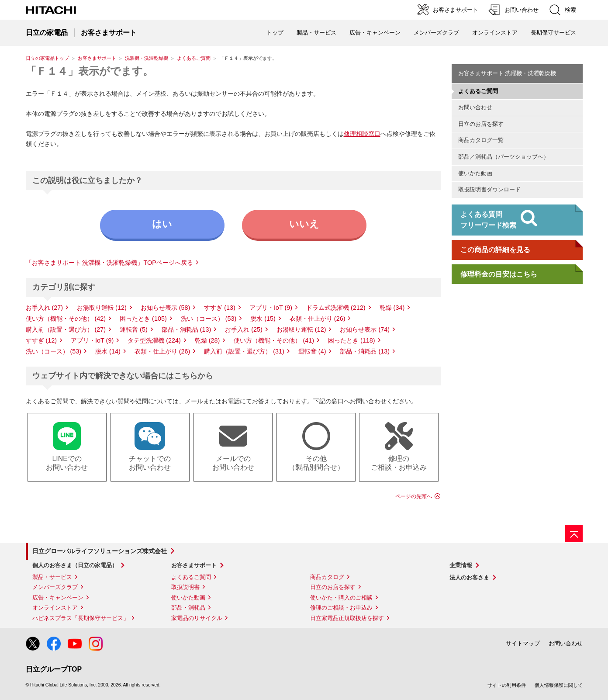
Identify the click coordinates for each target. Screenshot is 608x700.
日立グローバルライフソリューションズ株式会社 (100, 551)
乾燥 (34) (392, 308)
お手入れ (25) (244, 329)
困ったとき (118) (352, 340)
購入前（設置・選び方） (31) (244, 351)
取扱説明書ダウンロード (489, 189)
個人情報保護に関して (559, 685)
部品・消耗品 (188, 608)
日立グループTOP (54, 669)
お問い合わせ (475, 107)
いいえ (304, 224)
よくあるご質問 (194, 58)
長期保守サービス (553, 33)
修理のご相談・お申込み (341, 608)
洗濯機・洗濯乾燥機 (147, 58)
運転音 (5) (134, 329)
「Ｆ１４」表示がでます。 (90, 71)
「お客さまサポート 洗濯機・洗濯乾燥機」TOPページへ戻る (109, 263)
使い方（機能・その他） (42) (66, 319)
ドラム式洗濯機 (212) (336, 308)
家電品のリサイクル (197, 618)
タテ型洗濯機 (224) (154, 340)
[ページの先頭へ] (574, 534)
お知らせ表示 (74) (365, 329)
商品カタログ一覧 (481, 140)
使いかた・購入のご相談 (341, 598)
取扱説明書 (185, 587)
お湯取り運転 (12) (102, 308)
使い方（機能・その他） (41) (274, 340)
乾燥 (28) (207, 340)
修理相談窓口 (362, 134)
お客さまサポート (97, 58)
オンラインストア (495, 33)
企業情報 (461, 565)
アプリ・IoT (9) (271, 308)
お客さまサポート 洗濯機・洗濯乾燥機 (507, 73)
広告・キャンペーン (58, 598)
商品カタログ (327, 577)
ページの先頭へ (414, 496)
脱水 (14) (108, 351)
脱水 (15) (263, 319)
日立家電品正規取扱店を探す (347, 618)
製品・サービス (52, 577)
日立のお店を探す (481, 124)
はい (162, 224)
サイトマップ (523, 643)
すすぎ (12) (41, 340)
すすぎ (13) (220, 308)
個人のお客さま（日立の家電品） (75, 565)
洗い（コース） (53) (209, 319)
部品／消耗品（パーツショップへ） (504, 157)
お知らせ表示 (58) (166, 308)
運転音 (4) (312, 351)
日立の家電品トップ (47, 58)
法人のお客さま (469, 577)
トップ (275, 33)
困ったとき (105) (143, 319)
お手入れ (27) (45, 308)
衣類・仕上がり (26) (318, 319)
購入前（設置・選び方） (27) (66, 329)
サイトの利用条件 (507, 685)
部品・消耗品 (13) (187, 329)
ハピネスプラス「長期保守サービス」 (81, 618)
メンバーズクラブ (436, 33)
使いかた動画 (475, 173)
